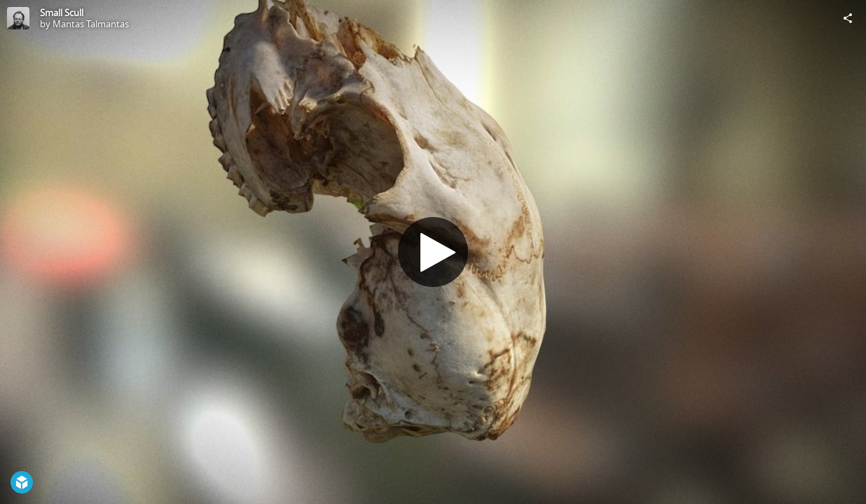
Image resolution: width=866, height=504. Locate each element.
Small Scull (62, 13)
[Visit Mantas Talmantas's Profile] (18, 18)
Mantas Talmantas (91, 24)
